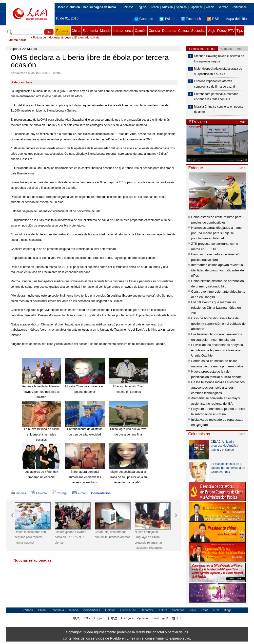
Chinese (128, 7)
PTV (231, 31)
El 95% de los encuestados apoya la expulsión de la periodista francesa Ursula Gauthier (217, 350)
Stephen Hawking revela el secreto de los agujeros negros (219, 59)
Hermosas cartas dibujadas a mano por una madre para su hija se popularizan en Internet (217, 233)
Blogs (228, 610)
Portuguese (239, 7)
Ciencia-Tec (128, 610)
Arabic (210, 7)
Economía (90, 31)
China (76, 31)
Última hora (17, 40)
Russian (167, 7)
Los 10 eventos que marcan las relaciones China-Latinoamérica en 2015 (216, 307)
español (16, 49)
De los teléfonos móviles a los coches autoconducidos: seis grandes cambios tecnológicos (218, 387)
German (223, 7)
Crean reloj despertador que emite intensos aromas (113, 535)
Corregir (60, 493)
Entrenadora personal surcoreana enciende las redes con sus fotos (85, 477)
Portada (62, 31)
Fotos (222, 31)
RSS (213, 19)
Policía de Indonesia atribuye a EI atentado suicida (66, 40)
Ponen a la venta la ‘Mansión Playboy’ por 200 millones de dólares (41, 392)
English (141, 7)
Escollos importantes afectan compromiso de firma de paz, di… (216, 84)
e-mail (79, 493)
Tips (240, 31)
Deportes (169, 31)
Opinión (141, 31)
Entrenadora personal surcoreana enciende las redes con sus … (216, 97)
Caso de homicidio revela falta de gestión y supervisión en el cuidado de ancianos (218, 323)
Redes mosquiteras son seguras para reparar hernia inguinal (30, 537)
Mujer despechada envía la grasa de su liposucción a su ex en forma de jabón (128, 477)
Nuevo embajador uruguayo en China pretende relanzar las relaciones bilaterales (149, 540)
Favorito (39, 493)
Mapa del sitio (236, 19)
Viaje (211, 31)
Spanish (181, 7)
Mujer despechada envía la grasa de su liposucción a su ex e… (218, 71)
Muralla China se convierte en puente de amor (219, 109)
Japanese (196, 7)
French (154, 7)
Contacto (144, 19)
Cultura (184, 31)
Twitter (167, 19)
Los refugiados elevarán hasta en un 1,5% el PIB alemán (71, 537)
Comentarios (101, 493)
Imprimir (18, 493)
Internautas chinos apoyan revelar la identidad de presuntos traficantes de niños (218, 270)
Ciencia (154, 31)
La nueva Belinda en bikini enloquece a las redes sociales (41, 434)
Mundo (105, 31)
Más (243, 122)
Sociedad (198, 31)
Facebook (191, 19)
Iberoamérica (123, 31)
